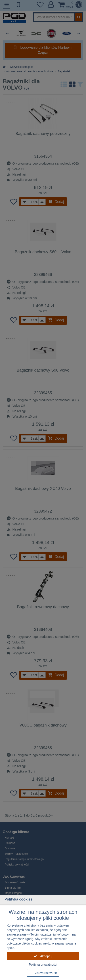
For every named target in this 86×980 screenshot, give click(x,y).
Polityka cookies (18, 899)
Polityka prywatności (43, 965)
